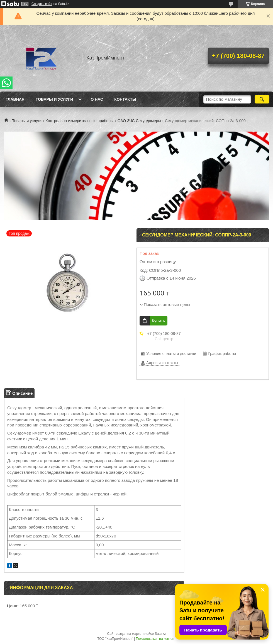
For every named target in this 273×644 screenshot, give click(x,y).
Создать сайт (42, 4)
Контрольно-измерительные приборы (80, 121)
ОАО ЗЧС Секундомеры (139, 121)
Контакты (125, 99)
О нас (97, 99)
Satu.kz (160, 634)
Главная (15, 99)
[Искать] (262, 99)
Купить (158, 321)
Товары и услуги (54, 99)
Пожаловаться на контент (156, 639)
